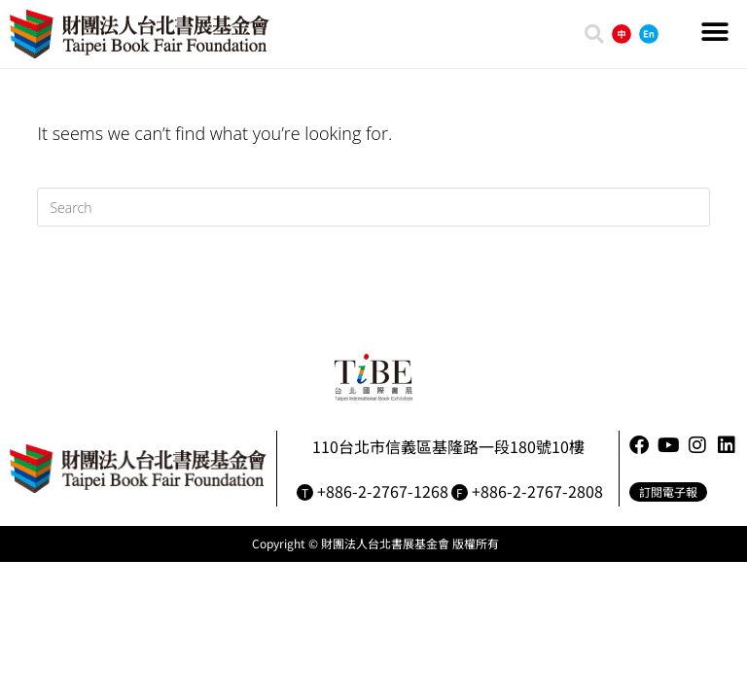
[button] (715, 32)
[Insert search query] (373, 207)
